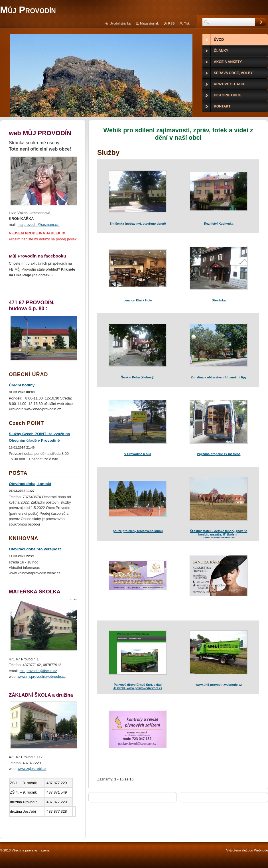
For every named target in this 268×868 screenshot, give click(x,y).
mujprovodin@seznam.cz (39, 225)
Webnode (261, 850)
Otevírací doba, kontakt (30, 484)
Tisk (187, 23)
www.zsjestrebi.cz (32, 769)
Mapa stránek (149, 23)
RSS (171, 23)
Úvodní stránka (120, 23)
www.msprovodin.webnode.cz (42, 677)
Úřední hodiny (22, 385)
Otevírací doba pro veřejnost (35, 549)
